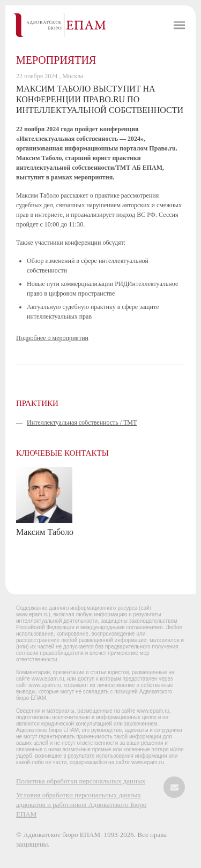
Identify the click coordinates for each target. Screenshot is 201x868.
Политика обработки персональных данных (81, 781)
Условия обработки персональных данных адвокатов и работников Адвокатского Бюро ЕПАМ (81, 805)
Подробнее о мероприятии (52, 338)
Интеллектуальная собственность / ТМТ (82, 422)
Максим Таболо (45, 532)
